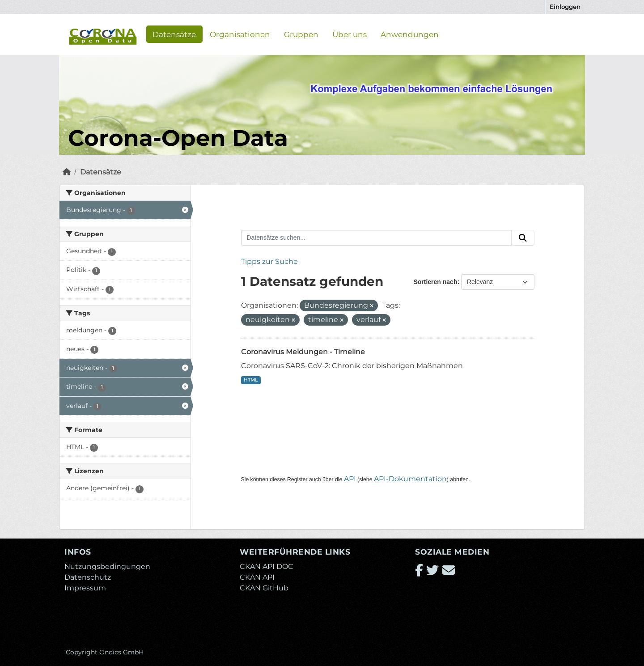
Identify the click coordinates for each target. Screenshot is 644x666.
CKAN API (257, 577)
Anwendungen (410, 34)
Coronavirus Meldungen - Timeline (303, 352)
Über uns (350, 34)
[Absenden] (523, 238)
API (350, 479)
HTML (251, 380)
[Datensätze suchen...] (377, 238)
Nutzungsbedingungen (107, 566)
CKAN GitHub (264, 588)
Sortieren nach (435, 282)
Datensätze (174, 34)
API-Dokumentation (410, 479)
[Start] (67, 172)
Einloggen (565, 7)
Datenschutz (88, 577)
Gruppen (301, 34)
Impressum (85, 588)
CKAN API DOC (267, 566)
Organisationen (240, 34)
